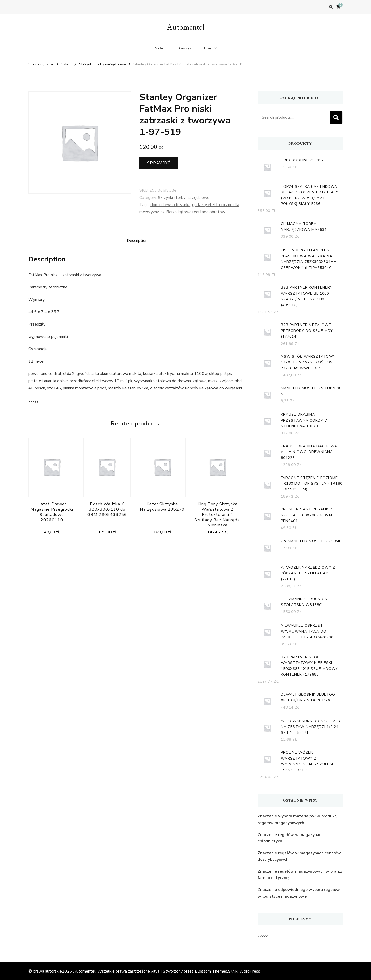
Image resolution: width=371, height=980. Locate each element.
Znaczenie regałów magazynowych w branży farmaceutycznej (300, 875)
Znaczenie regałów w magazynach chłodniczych (291, 838)
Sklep (160, 48)
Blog (208, 48)
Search (336, 117)
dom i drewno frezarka (170, 205)
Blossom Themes (211, 971)
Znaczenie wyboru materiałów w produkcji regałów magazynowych (298, 820)
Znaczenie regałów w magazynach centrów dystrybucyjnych (299, 856)
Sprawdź (159, 163)
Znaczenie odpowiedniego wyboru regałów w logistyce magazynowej (299, 893)
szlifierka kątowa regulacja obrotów (193, 212)
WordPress (250, 971)
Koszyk (185, 48)
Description (137, 241)
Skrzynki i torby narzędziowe (184, 198)
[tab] (137, 241)
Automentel (186, 27)
